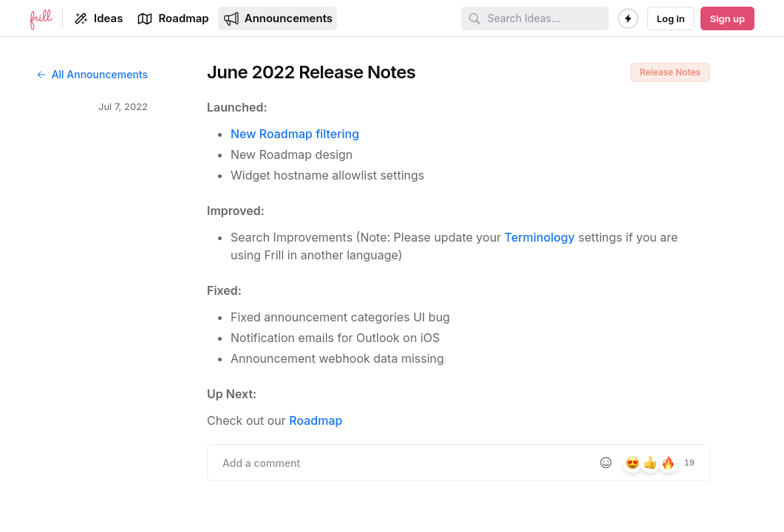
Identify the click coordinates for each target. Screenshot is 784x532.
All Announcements (92, 74)
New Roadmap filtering (295, 134)
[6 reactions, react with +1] (650, 463)
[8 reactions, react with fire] (668, 463)
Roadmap (316, 420)
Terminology (540, 237)
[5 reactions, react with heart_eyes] (633, 463)
